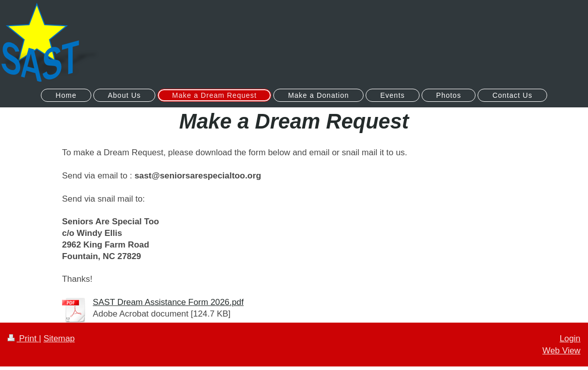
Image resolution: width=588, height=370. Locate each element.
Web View (562, 351)
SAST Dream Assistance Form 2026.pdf (168, 302)
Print (23, 338)
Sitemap (59, 338)
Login (570, 338)
